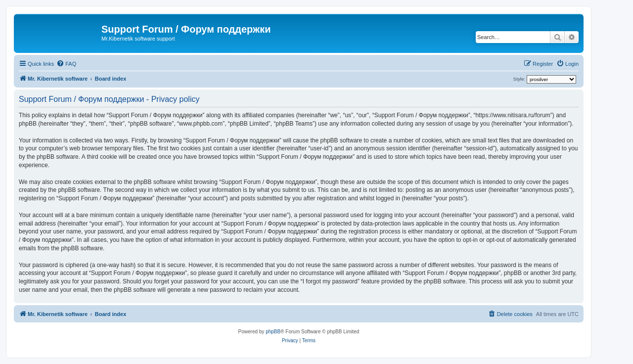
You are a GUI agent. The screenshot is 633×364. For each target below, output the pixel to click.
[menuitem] (66, 64)
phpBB (273, 332)
